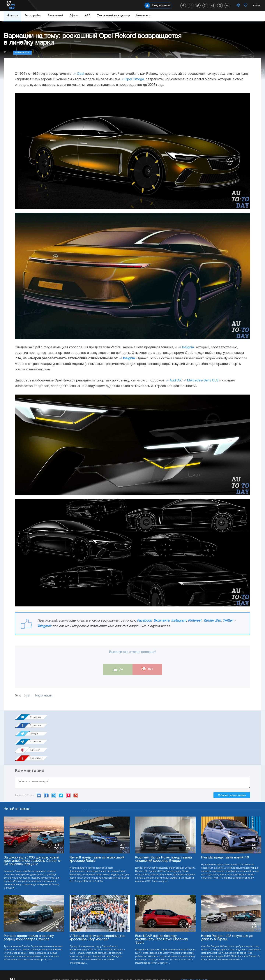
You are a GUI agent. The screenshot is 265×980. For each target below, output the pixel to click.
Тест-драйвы (33, 16)
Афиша (74, 16)
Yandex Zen (212, 621)
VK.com (39, 755)
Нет (147, 669)
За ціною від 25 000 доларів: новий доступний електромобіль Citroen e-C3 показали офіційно (32, 821)
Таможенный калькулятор (113, 16)
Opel (81, 74)
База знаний (55, 16)
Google (76, 755)
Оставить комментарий (232, 755)
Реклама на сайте (192, 946)
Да (118, 669)
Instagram (179, 621)
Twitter (228, 621)
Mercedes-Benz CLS (203, 381)
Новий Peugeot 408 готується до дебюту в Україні (227, 898)
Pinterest (195, 621)
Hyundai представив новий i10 (225, 818)
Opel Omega (134, 79)
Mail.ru (54, 755)
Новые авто (144, 16)
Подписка (153, 969)
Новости (13, 16)
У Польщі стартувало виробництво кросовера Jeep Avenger (97, 898)
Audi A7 (176, 381)
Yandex (68, 755)
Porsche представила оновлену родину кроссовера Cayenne (29, 898)
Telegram (44, 626)
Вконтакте (161, 621)
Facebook (144, 621)
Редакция (187, 952)
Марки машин (44, 696)
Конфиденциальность (195, 941)
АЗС (88, 16)
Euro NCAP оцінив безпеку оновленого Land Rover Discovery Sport (162, 900)
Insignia (188, 348)
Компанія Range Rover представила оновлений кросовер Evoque (164, 819)
